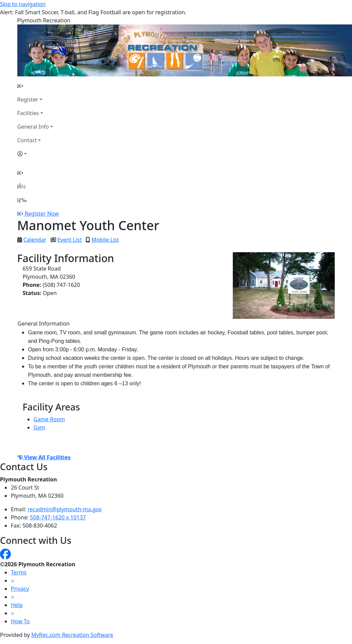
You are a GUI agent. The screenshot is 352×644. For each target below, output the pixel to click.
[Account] (35, 154)
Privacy (20, 589)
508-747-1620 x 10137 (58, 517)
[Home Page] (35, 86)
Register (28, 99)
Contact (27, 140)
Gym (40, 427)
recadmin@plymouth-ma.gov (65, 509)
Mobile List (105, 240)
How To (20, 621)
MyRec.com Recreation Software (72, 635)
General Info (33, 127)
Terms (19, 572)
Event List (70, 240)
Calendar (35, 240)
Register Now (42, 214)
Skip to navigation (23, 4)
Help (17, 605)
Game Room (49, 419)
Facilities (28, 113)
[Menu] (22, 200)
